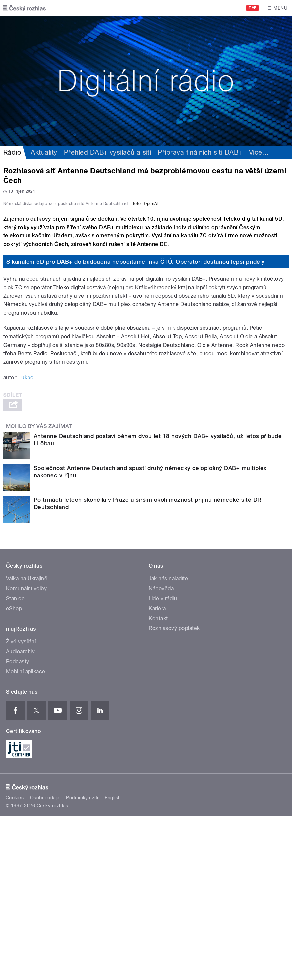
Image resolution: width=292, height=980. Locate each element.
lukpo (27, 542)
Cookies (15, 962)
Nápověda (161, 753)
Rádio (12, 152)
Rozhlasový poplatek (174, 792)
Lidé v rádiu (163, 763)
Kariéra (157, 773)
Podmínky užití (82, 962)
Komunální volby (26, 753)
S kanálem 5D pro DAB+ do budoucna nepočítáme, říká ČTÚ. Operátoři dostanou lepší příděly (136, 426)
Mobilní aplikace (26, 836)
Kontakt (158, 783)
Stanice (15, 763)
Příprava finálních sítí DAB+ (200, 152)
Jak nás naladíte (169, 743)
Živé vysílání (21, 806)
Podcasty (18, 826)
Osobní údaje (45, 962)
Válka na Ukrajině (27, 743)
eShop (14, 773)
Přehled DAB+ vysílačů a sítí (108, 152)
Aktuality (44, 152)
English (113, 962)
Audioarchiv (20, 816)
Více (259, 152)
